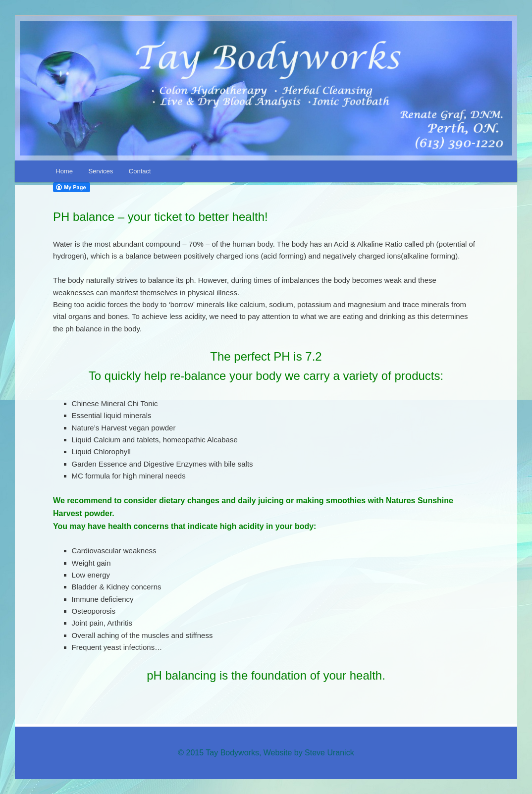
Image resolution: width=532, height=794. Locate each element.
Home (64, 171)
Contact (140, 171)
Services (101, 171)
